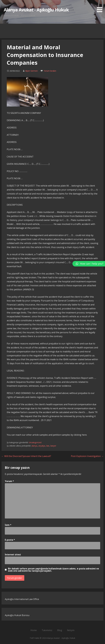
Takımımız (47, 630)
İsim (8, 525)
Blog (60, 630)
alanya (34, 446)
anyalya (42, 446)
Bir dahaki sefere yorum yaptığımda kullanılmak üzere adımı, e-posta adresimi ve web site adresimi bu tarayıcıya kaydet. (53, 570)
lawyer (53, 446)
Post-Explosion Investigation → (87, 456)
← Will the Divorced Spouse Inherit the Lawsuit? (26, 456)
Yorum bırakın (50, 71)
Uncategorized (35, 442)
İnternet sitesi (13, 555)
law (48, 446)
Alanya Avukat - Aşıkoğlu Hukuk (36, 10)
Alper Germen (31, 71)
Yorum (9, 481)
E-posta (10, 540)
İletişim (71, 630)
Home (34, 630)
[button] (101, 7)
